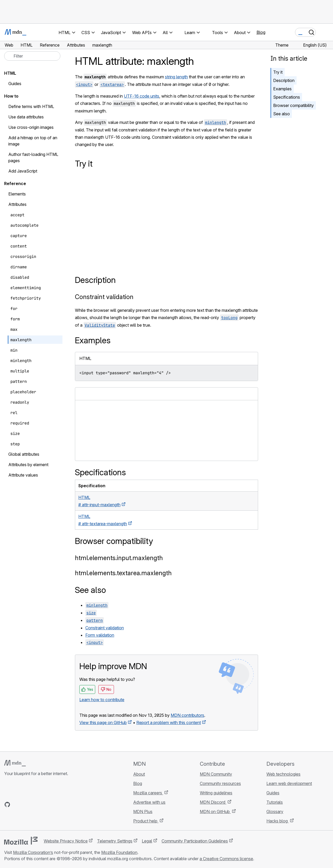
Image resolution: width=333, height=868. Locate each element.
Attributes (17, 204)
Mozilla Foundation (119, 852)
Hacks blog (278, 821)
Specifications (287, 97)
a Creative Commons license (226, 859)
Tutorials (275, 802)
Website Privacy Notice (66, 841)
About (139, 774)
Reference (15, 183)
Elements (17, 194)
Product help (146, 821)
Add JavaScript (23, 171)
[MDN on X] (26, 804)
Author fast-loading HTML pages (33, 157)
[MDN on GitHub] (7, 804)
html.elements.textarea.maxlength (123, 573)
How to (11, 96)
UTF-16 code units (142, 96)
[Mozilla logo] (21, 841)
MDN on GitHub (215, 812)
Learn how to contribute (102, 700)
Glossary (275, 812)
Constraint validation (104, 297)
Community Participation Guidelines (195, 841)
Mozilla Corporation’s (33, 852)
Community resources (220, 783)
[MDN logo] (15, 763)
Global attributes (24, 454)
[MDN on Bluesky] (17, 804)
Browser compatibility (293, 105)
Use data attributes (26, 117)
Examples (282, 89)
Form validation (100, 635)
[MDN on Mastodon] (35, 804)
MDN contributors (187, 715)
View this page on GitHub (103, 723)
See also (281, 114)
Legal (147, 841)
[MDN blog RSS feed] (45, 804)
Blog (261, 32)
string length (176, 77)
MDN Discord (213, 802)
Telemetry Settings (115, 841)
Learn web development (289, 783)
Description (284, 80)
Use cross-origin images (31, 127)
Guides (15, 84)
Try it (278, 72)
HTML (10, 73)
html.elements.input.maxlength (119, 558)
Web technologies (283, 774)
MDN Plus (143, 812)
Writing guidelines (216, 793)
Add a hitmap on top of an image (33, 141)
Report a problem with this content (169, 723)
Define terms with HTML (31, 106)
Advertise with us (149, 802)
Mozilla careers (148, 793)
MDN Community (216, 774)
